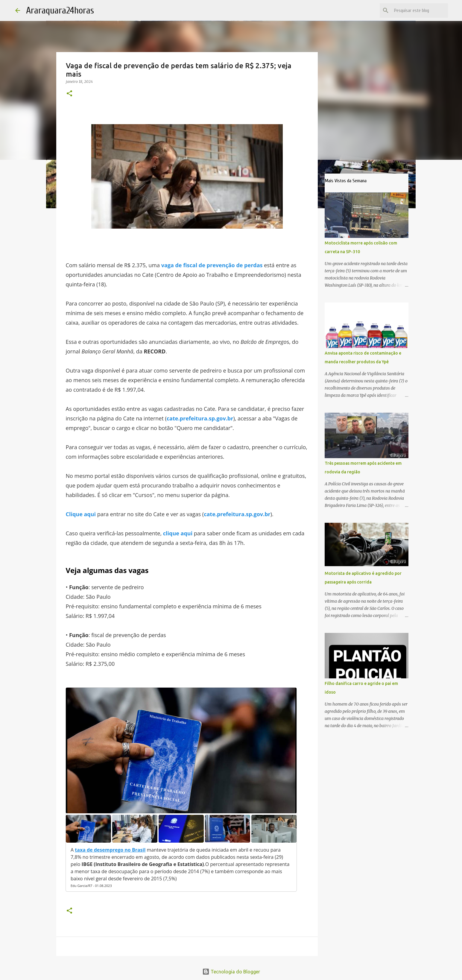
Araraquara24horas (60, 10)
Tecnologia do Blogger (231, 972)
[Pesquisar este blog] (417, 10)
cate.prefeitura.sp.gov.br (200, 418)
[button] (69, 94)
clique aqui (178, 533)
